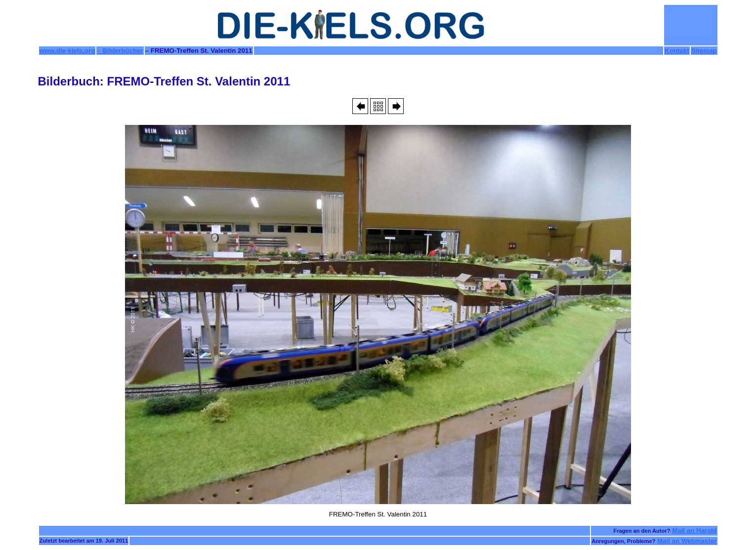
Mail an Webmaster (687, 541)
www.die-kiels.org (67, 51)
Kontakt (677, 51)
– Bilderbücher (120, 51)
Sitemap (704, 51)
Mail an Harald (694, 530)
